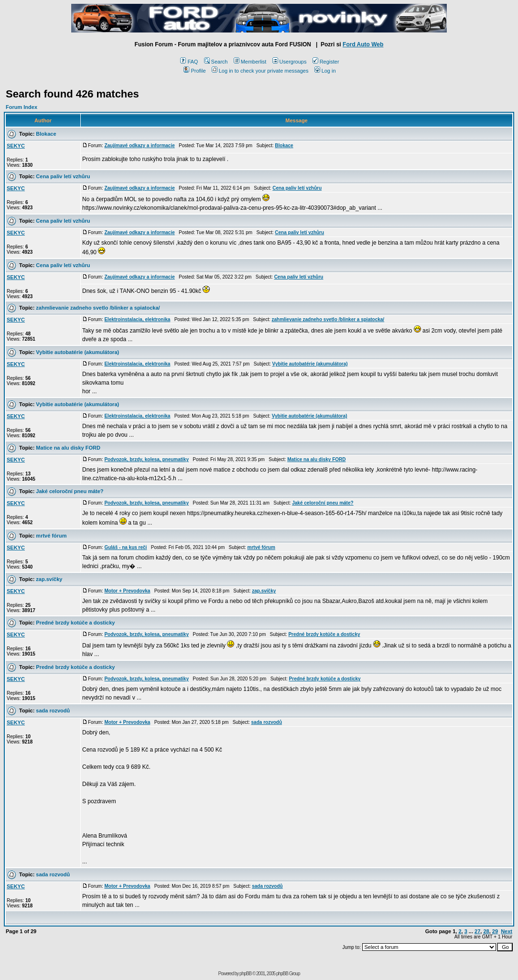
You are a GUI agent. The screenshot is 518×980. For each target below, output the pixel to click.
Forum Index (22, 107)
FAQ (189, 62)
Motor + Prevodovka (127, 591)
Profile (194, 71)
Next (507, 931)
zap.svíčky (49, 579)
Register (326, 62)
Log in (325, 71)
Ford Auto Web (363, 44)
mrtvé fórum (51, 536)
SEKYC (16, 146)
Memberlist (250, 62)
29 (495, 931)
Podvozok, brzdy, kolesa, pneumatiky (146, 459)
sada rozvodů (53, 711)
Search (216, 62)
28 (486, 931)
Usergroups (290, 62)
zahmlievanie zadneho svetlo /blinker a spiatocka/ (98, 308)
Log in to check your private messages (260, 71)
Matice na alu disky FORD (68, 448)
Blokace (46, 134)
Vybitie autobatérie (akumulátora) (77, 352)
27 (477, 931)
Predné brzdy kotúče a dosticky (75, 623)
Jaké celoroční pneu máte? (70, 491)
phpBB (245, 974)
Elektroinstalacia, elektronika (137, 319)
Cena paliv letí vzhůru (63, 176)
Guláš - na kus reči (125, 547)
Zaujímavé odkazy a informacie (139, 145)
